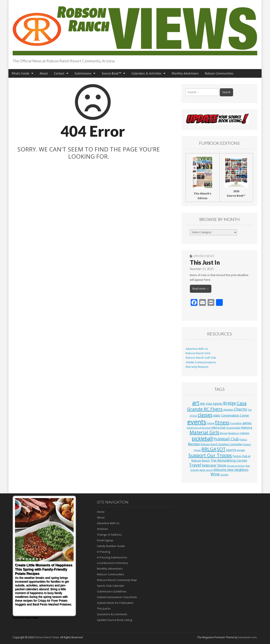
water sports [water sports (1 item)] (206, 470)
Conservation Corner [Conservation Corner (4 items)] (235, 415)
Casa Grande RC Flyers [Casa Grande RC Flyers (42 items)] (217, 406)
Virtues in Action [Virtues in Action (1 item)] (236, 466)
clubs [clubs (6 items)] (217, 415)
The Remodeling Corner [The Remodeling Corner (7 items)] (229, 460)
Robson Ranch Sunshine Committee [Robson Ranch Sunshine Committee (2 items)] (222, 444)
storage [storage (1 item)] (241, 450)
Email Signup (105, 540)
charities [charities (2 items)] (228, 410)
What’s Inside (20, 73)
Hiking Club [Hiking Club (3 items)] (218, 428)
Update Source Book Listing (115, 620)
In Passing (104, 552)
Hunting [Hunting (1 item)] (230, 428)
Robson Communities (219, 73)
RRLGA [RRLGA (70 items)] (209, 449)
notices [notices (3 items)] (245, 433)
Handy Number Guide (111, 546)
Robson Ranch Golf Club (201, 358)
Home (101, 512)
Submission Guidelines (112, 591)
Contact (59, 73)
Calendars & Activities (146, 73)
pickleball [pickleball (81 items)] (202, 438)
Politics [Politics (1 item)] (243, 440)
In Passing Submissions (112, 557)
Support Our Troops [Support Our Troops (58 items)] (210, 455)
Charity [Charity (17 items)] (240, 409)
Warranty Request (197, 367)
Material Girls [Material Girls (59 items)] (205, 432)
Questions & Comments (112, 614)
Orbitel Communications (201, 362)
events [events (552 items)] (197, 422)
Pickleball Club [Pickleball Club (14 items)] (226, 439)
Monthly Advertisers (185, 73)
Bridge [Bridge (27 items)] (230, 403)
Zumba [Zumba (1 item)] (224, 475)
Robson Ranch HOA (198, 353)
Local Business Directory (113, 563)
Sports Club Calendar (111, 586)
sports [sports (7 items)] (231, 450)
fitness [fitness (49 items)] (222, 422)
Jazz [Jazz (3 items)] (238, 428)
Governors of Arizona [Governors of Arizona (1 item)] (199, 428)
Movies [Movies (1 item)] (224, 433)
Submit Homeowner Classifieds (117, 597)
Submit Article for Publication (115, 603)
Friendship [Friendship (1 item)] (236, 423)
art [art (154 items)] (196, 403)
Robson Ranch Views (47, 637)
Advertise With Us (197, 349)
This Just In (205, 262)
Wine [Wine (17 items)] (215, 474)
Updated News (204, 256)
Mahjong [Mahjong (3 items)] (247, 428)
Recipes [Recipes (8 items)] (194, 444)
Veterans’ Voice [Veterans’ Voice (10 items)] (214, 465)
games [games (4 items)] (247, 423)
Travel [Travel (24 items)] (195, 465)
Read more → (201, 289)
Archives (103, 529)
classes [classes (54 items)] (205, 415)
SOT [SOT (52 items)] (221, 449)
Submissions (83, 73)
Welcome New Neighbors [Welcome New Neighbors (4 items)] (231, 470)
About (44, 73)
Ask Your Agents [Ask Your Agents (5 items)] (211, 404)
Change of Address (109, 535)
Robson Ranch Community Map (117, 580)
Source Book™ (111, 73)
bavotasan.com (247, 637)
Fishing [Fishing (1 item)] (211, 423)
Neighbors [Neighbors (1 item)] (234, 433)
